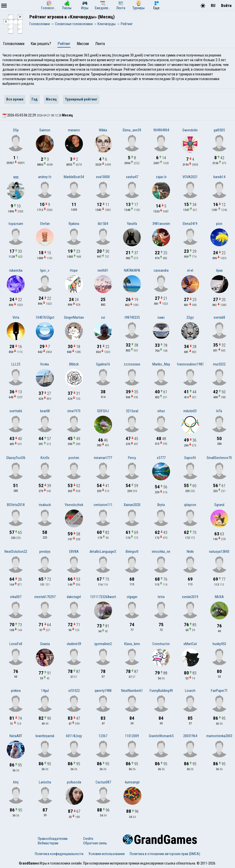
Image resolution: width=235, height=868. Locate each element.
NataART (16, 736)
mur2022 (219, 364)
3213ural (132, 411)
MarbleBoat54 (74, 177)
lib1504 (103, 224)
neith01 (103, 270)
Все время (15, 99)
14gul (45, 691)
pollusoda (74, 782)
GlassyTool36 (16, 458)
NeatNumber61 (132, 691)
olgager (132, 597)
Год (35, 99)
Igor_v (45, 270)
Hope (74, 270)
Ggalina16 (103, 364)
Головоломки (14, 44)
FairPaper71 (219, 691)
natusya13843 (219, 552)
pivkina (16, 691)
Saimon (45, 130)
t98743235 (132, 317)
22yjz (190, 317)
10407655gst (45, 317)
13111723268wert (103, 597)
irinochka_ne (161, 552)
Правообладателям (53, 839)
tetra (161, 597)
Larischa (45, 782)
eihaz (161, 411)
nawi (161, 317)
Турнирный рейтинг (81, 99)
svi (103, 317)
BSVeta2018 (16, 505)
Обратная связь (95, 843)
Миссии (83, 44)
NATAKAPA (132, 270)
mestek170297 (45, 597)
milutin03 (190, 411)
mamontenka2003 (219, 736)
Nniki (190, 552)
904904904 (161, 130)
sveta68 (219, 317)
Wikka (103, 130)
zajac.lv (161, 177)
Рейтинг (64, 44)
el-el (190, 270)
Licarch (190, 691)
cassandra (161, 270)
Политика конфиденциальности (59, 854)
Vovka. (45, 364)
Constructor (161, 644)
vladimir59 (74, 644)
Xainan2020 (132, 505)
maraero (74, 130)
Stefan (45, 224)
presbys (45, 552)
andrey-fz (45, 177)
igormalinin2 (103, 644)
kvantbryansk (45, 736)
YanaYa (132, 224)
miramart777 (103, 458)
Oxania (45, 644)
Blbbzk (74, 364)
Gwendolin (190, 130)
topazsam (16, 224)
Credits (88, 839)
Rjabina (74, 224)
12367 (103, 736)
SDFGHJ (103, 411)
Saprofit (190, 458)
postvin (74, 458)
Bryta (161, 505)
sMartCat (190, 644)
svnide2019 (190, 597)
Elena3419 (190, 224)
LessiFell (16, 644)
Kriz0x (45, 458)
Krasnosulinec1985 (190, 364)
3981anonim (161, 224)
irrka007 (16, 597)
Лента (100, 44)
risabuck (45, 505)
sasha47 (132, 177)
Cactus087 (103, 782)
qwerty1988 (103, 691)
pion (219, 224)
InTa (219, 411)
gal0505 (219, 130)
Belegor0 (132, 552)
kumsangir (132, 782)
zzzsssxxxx (132, 364)
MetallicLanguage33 (103, 552)
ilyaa (219, 270)
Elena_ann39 (132, 130)
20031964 (190, 736)
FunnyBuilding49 (161, 691)
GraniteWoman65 (161, 736)
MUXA (219, 597)
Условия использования (107, 854)
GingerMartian (74, 317)
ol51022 (74, 691)
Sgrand (219, 505)
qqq (16, 177)
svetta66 (16, 411)
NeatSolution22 (16, 552)
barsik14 (219, 177)
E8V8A (74, 552)
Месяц (51, 99)
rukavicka (16, 270)
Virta (16, 317)
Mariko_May (161, 364)
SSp (16, 130)
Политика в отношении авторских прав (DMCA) (165, 854)
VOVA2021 (190, 177)
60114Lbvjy (74, 736)
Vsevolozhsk (74, 505)
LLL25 (16, 364)
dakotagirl (74, 597)
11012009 (132, 736)
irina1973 (74, 411)
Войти (226, 6)
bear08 (45, 411)
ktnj (16, 782)
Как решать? (41, 44)
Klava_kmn (132, 644)
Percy (132, 458)
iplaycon (190, 505)
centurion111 (103, 505)
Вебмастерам (48, 843)
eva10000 (103, 177)
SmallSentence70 (219, 458)
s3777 (161, 458)
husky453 (219, 644)
